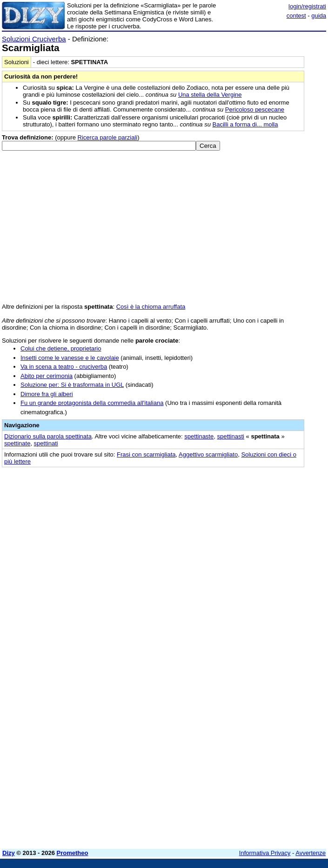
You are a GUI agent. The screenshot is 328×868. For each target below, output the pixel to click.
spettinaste (199, 436)
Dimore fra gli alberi (47, 394)
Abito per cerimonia (47, 376)
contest (296, 16)
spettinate (17, 443)
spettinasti (231, 436)
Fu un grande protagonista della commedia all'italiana (92, 403)
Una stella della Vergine (210, 95)
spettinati (46, 443)
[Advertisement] (256, 531)
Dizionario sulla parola (48, 436)
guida (319, 16)
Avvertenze (311, 853)
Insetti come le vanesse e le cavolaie (70, 358)
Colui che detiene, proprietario (61, 348)
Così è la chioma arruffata (151, 307)
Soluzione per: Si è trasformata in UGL (72, 385)
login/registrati (307, 6)
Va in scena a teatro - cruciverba (64, 367)
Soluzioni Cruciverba (34, 39)
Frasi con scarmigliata (146, 454)
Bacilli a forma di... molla (245, 124)
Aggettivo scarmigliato (208, 454)
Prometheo (73, 853)
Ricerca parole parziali (108, 137)
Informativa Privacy (265, 853)
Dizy (9, 853)
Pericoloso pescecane (255, 109)
